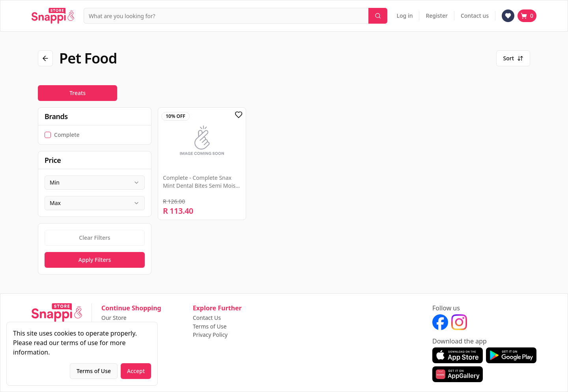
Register (436, 16)
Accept (136, 371)
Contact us (475, 16)
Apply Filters (95, 260)
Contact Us (207, 318)
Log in (405, 16)
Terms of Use (210, 327)
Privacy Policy (210, 335)
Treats (78, 93)
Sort (513, 58)
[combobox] (95, 183)
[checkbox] (48, 135)
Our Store (114, 318)
